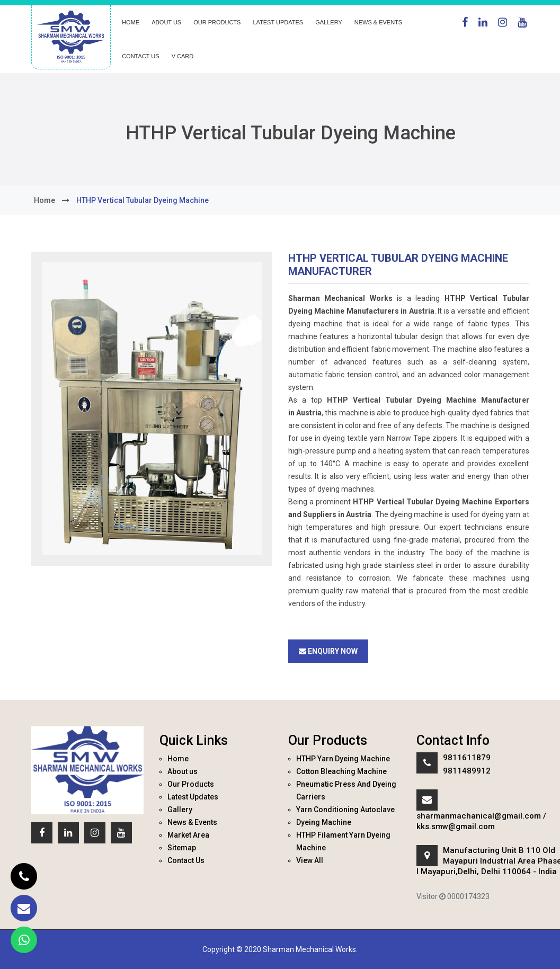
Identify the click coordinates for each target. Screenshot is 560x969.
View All (310, 860)
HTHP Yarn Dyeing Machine (343, 759)
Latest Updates (278, 22)
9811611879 (467, 758)
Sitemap (182, 848)
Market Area (188, 835)
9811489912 (467, 771)
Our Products (217, 22)
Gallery (329, 22)
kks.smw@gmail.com (456, 826)
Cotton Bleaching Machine (341, 771)
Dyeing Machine (324, 822)
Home (131, 22)
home (45, 200)
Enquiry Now (328, 651)
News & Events (378, 22)
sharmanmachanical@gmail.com (479, 816)
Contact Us (141, 56)
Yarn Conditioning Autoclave (345, 810)
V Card (183, 56)
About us (166, 22)
